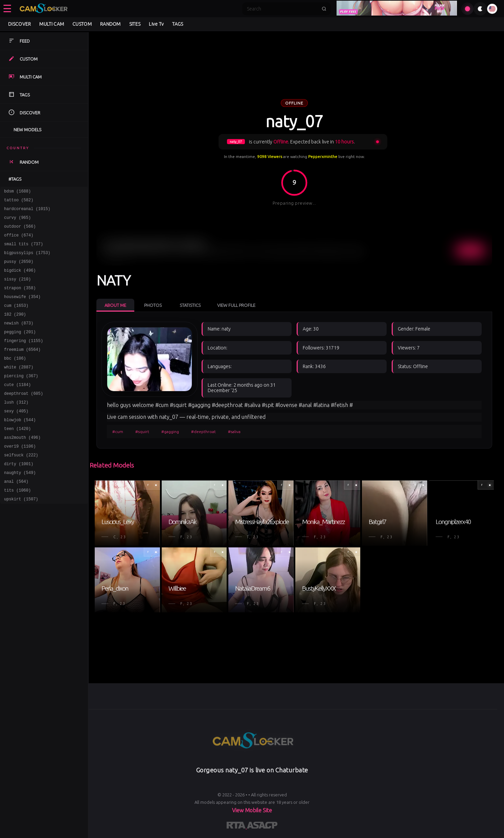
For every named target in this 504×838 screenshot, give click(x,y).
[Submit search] (324, 9)
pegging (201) (20, 349)
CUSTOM (82, 24)
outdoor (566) (20, 231)
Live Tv (156, 24)
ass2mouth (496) (22, 467)
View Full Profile (236, 305)
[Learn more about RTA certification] (237, 826)
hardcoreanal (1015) (27, 212)
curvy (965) (17, 221)
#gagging (170, 432)
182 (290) (15, 329)
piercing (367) (21, 398)
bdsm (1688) (17, 192)
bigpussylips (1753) (27, 261)
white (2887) (19, 388)
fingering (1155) (24, 359)
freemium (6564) (22, 369)
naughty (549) (20, 506)
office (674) (19, 241)
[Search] (282, 9)
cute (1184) (17, 408)
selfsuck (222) (21, 486)
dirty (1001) (19, 496)
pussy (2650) (19, 270)
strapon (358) (20, 300)
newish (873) (19, 339)
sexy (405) (16, 437)
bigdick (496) (20, 280)
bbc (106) (15, 378)
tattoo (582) (19, 202)
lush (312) (16, 427)
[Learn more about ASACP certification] (262, 826)
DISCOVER (19, 24)
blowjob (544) (20, 447)
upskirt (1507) (21, 535)
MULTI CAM (52, 24)
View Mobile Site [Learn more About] (252, 810)
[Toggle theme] (480, 9)
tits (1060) (17, 526)
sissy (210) (17, 290)
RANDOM (110, 24)
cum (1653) (16, 320)
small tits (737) (24, 251)
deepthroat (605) (24, 418)
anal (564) (16, 516)
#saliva (234, 432)
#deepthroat (203, 432)
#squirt (142, 432)
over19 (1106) (20, 477)
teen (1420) (17, 457)
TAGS (178, 24)
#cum (118, 432)
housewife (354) (22, 310)
